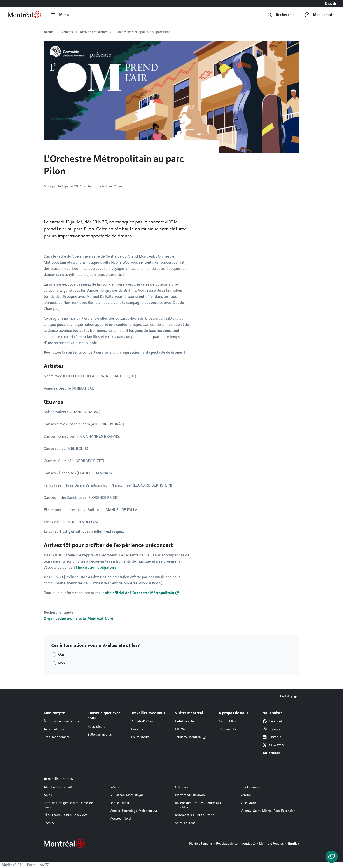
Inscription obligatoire (97, 567)
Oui (61, 654)
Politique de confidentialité (236, 844)
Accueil (49, 32)
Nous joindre (96, 727)
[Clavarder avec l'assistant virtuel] (332, 857)
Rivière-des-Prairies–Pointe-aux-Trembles (199, 805)
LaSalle (115, 787)
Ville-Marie (249, 803)
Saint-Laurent (185, 823)
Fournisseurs (140, 737)
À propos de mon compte (62, 721)
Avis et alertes (54, 729)
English (330, 3)
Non (62, 663)
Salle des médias (100, 735)
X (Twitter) (273, 745)
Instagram (273, 729)
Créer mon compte (57, 737)
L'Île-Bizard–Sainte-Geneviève (66, 815)
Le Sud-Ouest (119, 803)
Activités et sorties (94, 32)
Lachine (49, 823)
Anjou (48, 795)
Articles (67, 32)
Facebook (273, 721)
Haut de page (289, 696)
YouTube (272, 753)
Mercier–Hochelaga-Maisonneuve (134, 811)
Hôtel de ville (184, 721)
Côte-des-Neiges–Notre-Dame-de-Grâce (69, 805)
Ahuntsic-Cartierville (59, 787)
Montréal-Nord (100, 619)
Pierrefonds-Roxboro (190, 795)
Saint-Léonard (251, 787)
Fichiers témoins (201, 844)
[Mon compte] (319, 15)
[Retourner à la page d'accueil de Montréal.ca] (24, 15)
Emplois (137, 729)
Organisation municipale (65, 619)
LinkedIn (272, 737)
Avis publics (227, 721)
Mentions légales (271, 844)
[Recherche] (280, 15)
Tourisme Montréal (188, 737)
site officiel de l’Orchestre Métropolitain (140, 593)
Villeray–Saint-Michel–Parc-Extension (268, 811)
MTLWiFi (181, 729)
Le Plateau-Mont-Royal (126, 795)
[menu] (60, 15)
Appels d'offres (142, 721)
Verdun (246, 795)
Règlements (227, 729)
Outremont (183, 787)
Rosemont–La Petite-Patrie (195, 815)
